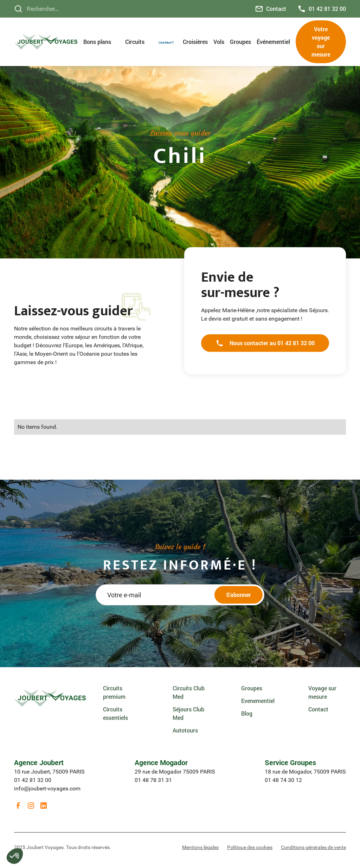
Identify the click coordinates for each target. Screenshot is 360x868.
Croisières (195, 42)
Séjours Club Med (188, 713)
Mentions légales (200, 847)
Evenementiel (258, 701)
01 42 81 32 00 (33, 780)
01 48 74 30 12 (283, 780)
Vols (219, 42)
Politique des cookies (250, 847)
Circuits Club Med (189, 692)
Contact (318, 709)
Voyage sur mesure (322, 692)
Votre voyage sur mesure (321, 42)
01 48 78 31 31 (153, 780)
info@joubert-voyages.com (47, 788)
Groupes (240, 42)
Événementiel (273, 42)
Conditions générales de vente (313, 847)
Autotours (185, 730)
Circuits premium (114, 692)
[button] (101, 42)
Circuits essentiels (115, 713)
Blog (247, 713)
